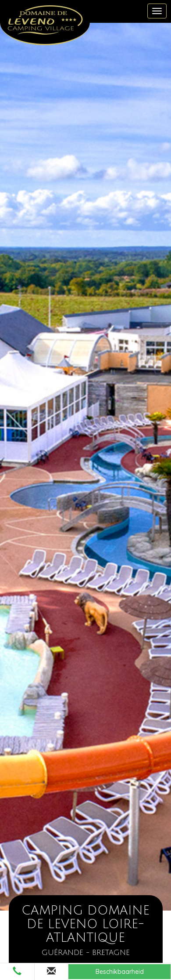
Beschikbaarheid (120, 972)
